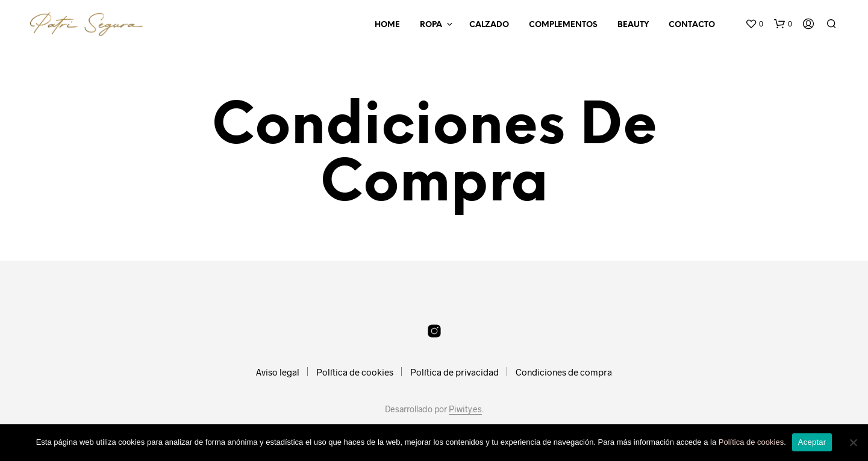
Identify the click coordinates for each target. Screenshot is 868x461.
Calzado (489, 25)
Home (387, 25)
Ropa (431, 25)
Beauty (633, 25)
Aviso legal (278, 372)
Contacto (692, 25)
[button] (754, 24)
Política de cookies (355, 372)
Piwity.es (465, 409)
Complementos (563, 25)
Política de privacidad (454, 372)
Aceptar (812, 442)
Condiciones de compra (564, 372)
